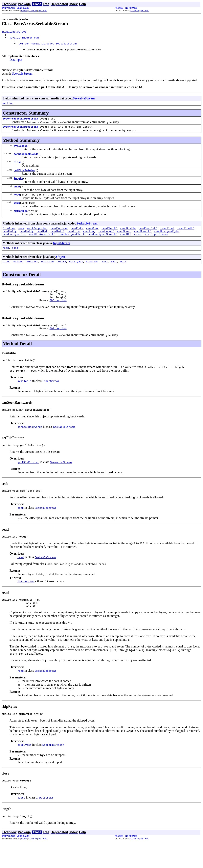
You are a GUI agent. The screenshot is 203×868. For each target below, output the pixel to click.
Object (61, 270)
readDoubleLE (148, 240)
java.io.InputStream (24, 39)
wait (105, 276)
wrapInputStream (157, 247)
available (21, 152)
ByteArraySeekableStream (20, 124)
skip (15, 261)
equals (18, 276)
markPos (8, 108)
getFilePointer (24, 178)
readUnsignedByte (167, 244)
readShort (124, 244)
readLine (74, 244)
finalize (9, 240)
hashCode (47, 276)
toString (92, 276)
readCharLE (109, 240)
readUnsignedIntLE (42, 247)
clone (6, 276)
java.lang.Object (14, 32)
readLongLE (106, 244)
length (18, 187)
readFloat (167, 240)
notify (61, 276)
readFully (10, 244)
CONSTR (33, 11)
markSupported (37, 240)
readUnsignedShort (71, 247)
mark (21, 240)
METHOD (43, 11)
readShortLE (143, 244)
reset (138, 247)
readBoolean (59, 240)
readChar (92, 240)
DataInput (16, 64)
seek (17, 213)
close (18, 170)
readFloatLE (186, 240)
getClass (32, 276)
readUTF (126, 247)
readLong (89, 244)
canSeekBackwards (26, 161)
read (17, 196)
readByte (77, 240)
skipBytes (21, 222)
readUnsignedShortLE (102, 247)
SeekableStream (22, 78)
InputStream (61, 256)
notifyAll (76, 276)
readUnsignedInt (14, 247)
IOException (58, 317)
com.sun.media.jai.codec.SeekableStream (48, 46)
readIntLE (57, 244)
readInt (42, 244)
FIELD (24, 11)
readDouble (128, 240)
